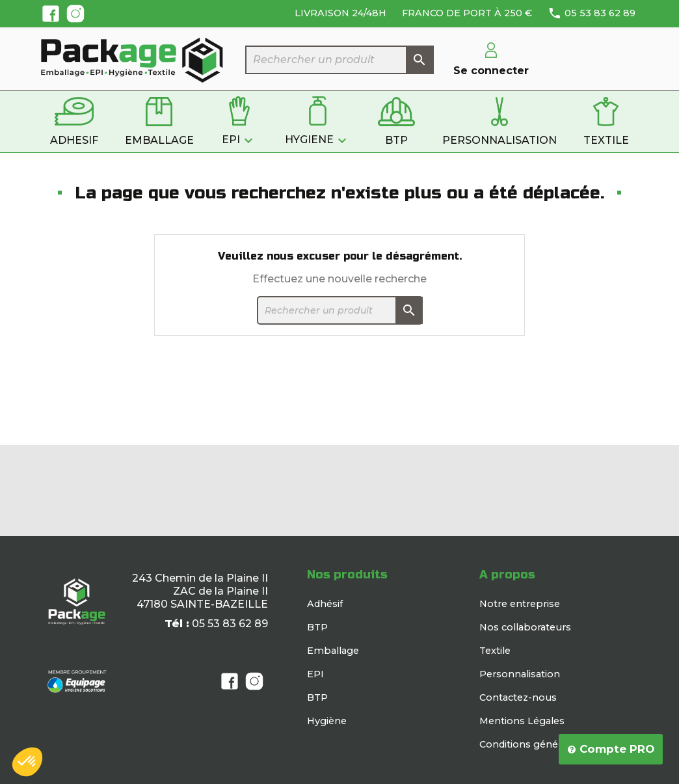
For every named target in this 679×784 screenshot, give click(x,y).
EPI (315, 674)
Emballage (333, 651)
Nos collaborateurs (525, 627)
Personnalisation (520, 674)
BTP (317, 627)
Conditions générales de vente (552, 744)
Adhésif (325, 604)
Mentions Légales (522, 721)
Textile (495, 651)
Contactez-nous (518, 697)
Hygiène (327, 721)
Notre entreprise (520, 604)
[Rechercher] (339, 60)
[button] (27, 762)
